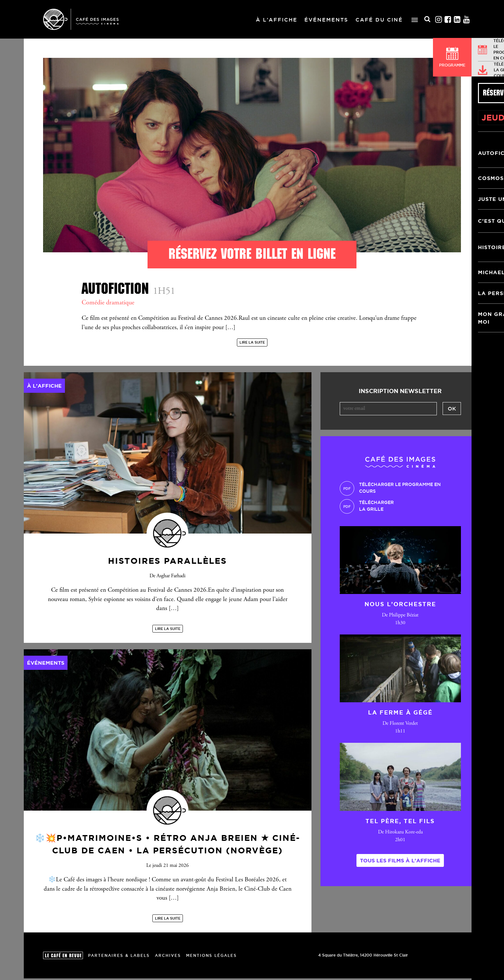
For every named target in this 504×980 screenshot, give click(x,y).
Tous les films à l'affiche (400, 862)
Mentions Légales (212, 957)
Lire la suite (252, 344)
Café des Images (81, 19)
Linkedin (458, 19)
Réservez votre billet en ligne (252, 254)
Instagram (439, 19)
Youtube (467, 19)
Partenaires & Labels (119, 957)
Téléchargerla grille (376, 507)
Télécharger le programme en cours (400, 489)
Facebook (448, 19)
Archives (168, 957)
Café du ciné (379, 20)
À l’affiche (277, 20)
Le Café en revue (63, 957)
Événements (326, 20)
